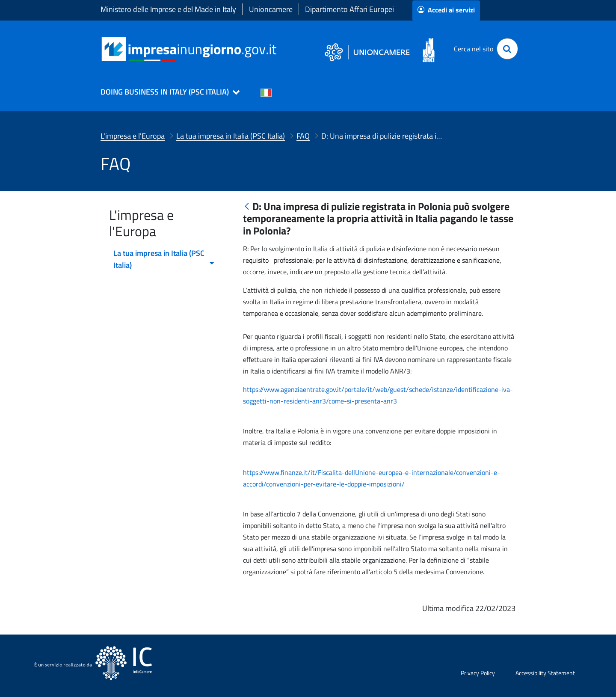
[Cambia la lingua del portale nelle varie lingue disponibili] (266, 92)
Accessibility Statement (545, 673)
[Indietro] (247, 207)
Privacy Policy (478, 673)
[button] (166, 92)
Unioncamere (271, 9)
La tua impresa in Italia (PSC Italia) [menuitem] (164, 259)
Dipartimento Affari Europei (349, 9)
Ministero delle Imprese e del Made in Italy (168, 9)
